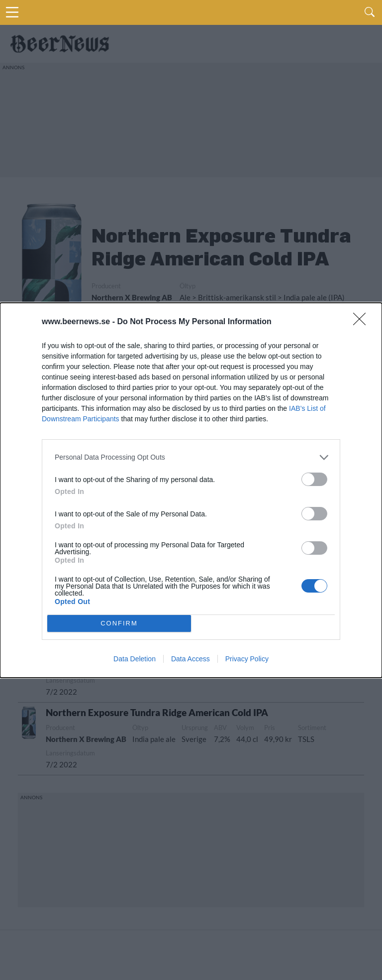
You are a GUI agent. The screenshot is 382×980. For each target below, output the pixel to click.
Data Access (191, 659)
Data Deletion (135, 659)
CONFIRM (119, 623)
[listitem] (191, 457)
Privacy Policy (247, 659)
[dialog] (191, 490)
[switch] (314, 479)
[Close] (363, 322)
